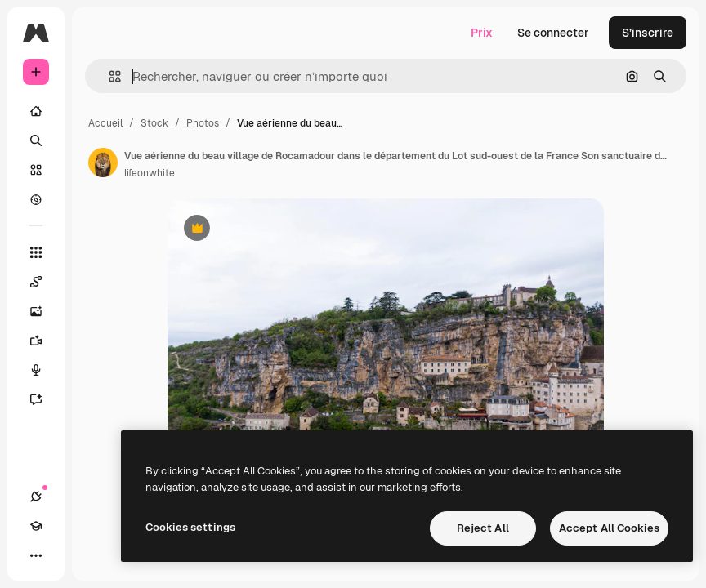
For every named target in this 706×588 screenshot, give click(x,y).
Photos (203, 123)
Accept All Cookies (609, 528)
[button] (108, 76)
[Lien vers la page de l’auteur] (103, 163)
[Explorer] (36, 199)
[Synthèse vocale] (44, 370)
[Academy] (36, 526)
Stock (154, 123)
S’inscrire (648, 33)
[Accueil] (36, 111)
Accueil (105, 123)
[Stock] (36, 170)
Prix (482, 33)
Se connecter (553, 33)
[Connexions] (36, 497)
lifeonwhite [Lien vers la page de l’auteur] (150, 173)
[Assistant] (44, 399)
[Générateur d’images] (44, 311)
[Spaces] (44, 282)
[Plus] (36, 555)
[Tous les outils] (36, 252)
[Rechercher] (36, 140)
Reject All (483, 528)
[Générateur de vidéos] (44, 341)
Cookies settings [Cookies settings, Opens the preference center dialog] (190, 527)
